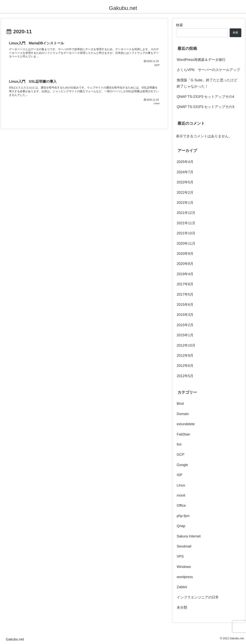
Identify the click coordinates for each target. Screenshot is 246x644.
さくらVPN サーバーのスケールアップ (208, 70)
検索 (179, 25)
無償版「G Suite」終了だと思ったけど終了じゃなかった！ (207, 83)
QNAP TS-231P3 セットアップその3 (205, 107)
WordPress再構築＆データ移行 (201, 60)
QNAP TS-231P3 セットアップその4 (205, 97)
